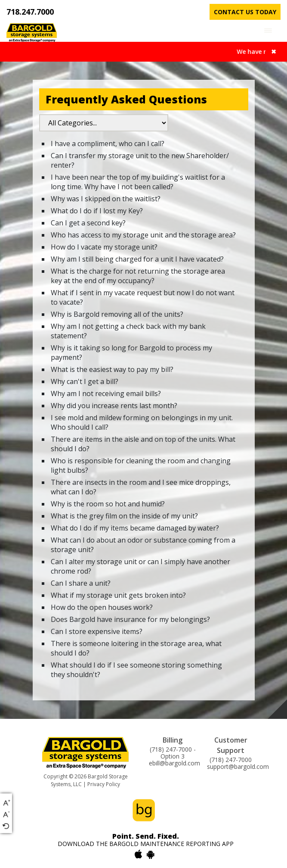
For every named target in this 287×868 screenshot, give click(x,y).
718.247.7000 (30, 12)
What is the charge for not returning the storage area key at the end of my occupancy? (138, 276)
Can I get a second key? (88, 223)
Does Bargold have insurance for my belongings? (130, 619)
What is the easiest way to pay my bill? (112, 369)
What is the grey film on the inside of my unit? (124, 516)
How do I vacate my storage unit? (104, 247)
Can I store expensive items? (97, 631)
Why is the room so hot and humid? (108, 504)
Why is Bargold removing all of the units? (117, 314)
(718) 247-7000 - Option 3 (173, 753)
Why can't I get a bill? (85, 381)
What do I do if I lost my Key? (97, 211)
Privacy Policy (104, 784)
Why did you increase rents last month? (114, 406)
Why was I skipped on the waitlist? (106, 199)
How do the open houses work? (102, 607)
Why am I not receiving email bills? (106, 393)
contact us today (245, 12)
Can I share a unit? (81, 583)
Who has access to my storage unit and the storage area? (143, 235)
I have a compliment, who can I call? (108, 144)
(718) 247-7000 (231, 760)
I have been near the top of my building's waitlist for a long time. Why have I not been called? (138, 182)
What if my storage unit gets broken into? (118, 595)
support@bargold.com (238, 767)
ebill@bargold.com (174, 763)
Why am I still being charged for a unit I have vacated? (137, 259)
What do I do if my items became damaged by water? (135, 528)
